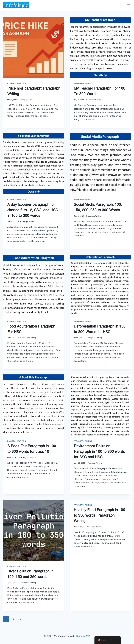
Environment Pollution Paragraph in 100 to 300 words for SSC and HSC (99, 451)
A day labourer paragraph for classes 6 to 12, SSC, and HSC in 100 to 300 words (33, 210)
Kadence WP (83, 636)
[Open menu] (128, 5)
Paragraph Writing (17, 84)
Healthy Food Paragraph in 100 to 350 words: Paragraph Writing (99, 515)
